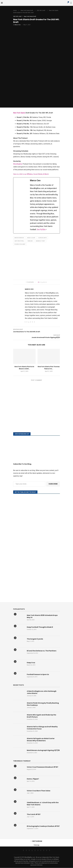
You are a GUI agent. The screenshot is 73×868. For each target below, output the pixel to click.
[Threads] (32, 850)
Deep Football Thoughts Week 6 (40, 627)
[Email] (35, 850)
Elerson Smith (43, 238)
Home (15, 10)
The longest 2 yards (35, 639)
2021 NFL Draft (41, 10)
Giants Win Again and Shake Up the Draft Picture (41, 716)
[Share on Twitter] (42, 282)
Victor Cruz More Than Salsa (39, 791)
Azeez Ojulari (31, 238)
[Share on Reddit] (45, 282)
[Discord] (50, 850)
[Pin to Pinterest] (43, 282)
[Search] (71, 3)
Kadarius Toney (40, 241)
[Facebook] (23, 850)
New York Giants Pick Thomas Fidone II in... (49, 368)
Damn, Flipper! (33, 779)
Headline (30, 241)
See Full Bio (41, 229)
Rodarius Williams (20, 244)
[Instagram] (29, 850)
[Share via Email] (46, 282)
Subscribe (53, 484)
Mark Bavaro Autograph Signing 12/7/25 (43, 750)
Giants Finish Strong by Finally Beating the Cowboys (43, 704)
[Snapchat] (47, 850)
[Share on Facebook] (41, 282)
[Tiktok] (41, 850)
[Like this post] (39, 282)
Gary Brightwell (19, 241)
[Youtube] (38, 850)
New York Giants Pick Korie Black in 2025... (24, 368)
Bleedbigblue (18, 164)
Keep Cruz (31, 663)
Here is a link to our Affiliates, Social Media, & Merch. (31, 174)
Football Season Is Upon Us (38, 674)
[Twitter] (26, 850)
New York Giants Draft (27, 10)
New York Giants (19, 113)
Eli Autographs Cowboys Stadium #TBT (43, 826)
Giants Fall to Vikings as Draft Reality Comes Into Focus (42, 728)
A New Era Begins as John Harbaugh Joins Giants (42, 692)
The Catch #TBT (34, 814)
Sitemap (37, 845)
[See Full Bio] (46, 229)
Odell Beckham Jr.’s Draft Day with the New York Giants (43, 804)
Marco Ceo (18, 25)
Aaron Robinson (19, 238)
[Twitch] (44, 850)
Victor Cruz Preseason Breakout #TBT (43, 767)
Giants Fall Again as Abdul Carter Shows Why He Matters (41, 740)
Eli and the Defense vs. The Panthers (42, 651)
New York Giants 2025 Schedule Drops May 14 (42, 616)
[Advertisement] (37, 263)
